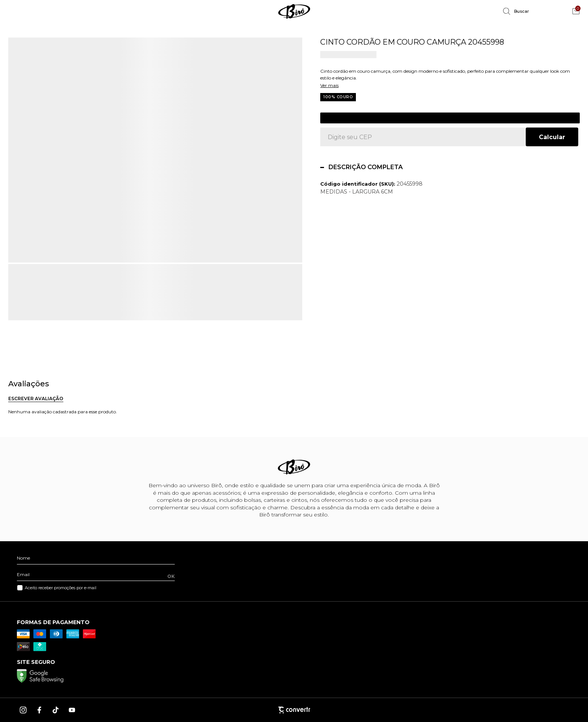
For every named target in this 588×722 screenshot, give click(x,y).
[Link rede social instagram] (24, 710)
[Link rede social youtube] (72, 710)
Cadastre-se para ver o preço (450, 118)
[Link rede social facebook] (40, 710)
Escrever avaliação (36, 399)
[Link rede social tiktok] (56, 710)
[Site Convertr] (294, 710)
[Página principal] (294, 11)
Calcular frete (552, 137)
